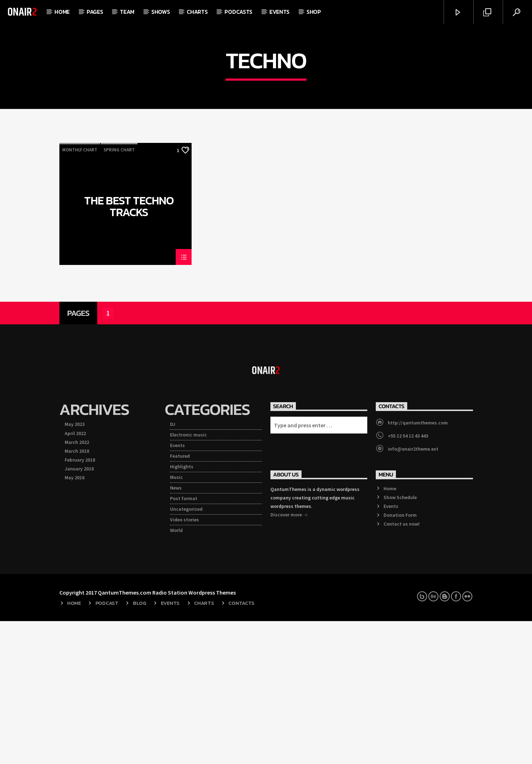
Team (127, 12)
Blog (140, 746)
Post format (184, 641)
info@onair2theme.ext (413, 592)
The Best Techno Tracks (129, 349)
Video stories (185, 662)
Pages (95, 12)
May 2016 (75, 620)
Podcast (107, 746)
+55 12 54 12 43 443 (408, 579)
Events (279, 12)
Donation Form (400, 658)
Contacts (241, 746)
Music (176, 620)
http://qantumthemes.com (418, 566)
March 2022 (77, 585)
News (176, 631)
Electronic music (188, 578)
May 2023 (75, 567)
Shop (314, 12)
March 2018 (77, 594)
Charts (197, 12)
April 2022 (75, 576)
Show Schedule (400, 640)
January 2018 (79, 612)
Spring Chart (119, 293)
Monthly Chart (80, 293)
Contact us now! (402, 667)
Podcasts (238, 12)
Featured (180, 599)
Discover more (289, 658)
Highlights (182, 609)
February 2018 (80, 603)
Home (62, 12)
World (176, 673)
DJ (173, 567)
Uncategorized (186, 652)
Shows (160, 12)
